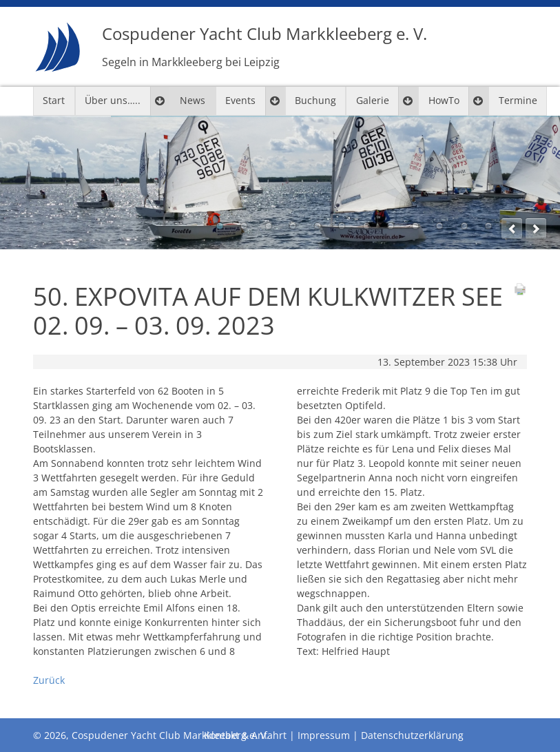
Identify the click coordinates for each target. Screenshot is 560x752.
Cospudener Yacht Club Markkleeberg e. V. (265, 46)
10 (439, 226)
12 (488, 226)
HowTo (444, 100)
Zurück (49, 680)
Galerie (373, 100)
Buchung (315, 100)
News (193, 100)
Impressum (324, 735)
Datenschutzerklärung (412, 735)
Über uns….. (113, 100)
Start (54, 100)
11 (464, 226)
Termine (518, 100)
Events (240, 100)
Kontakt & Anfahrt (245, 735)
